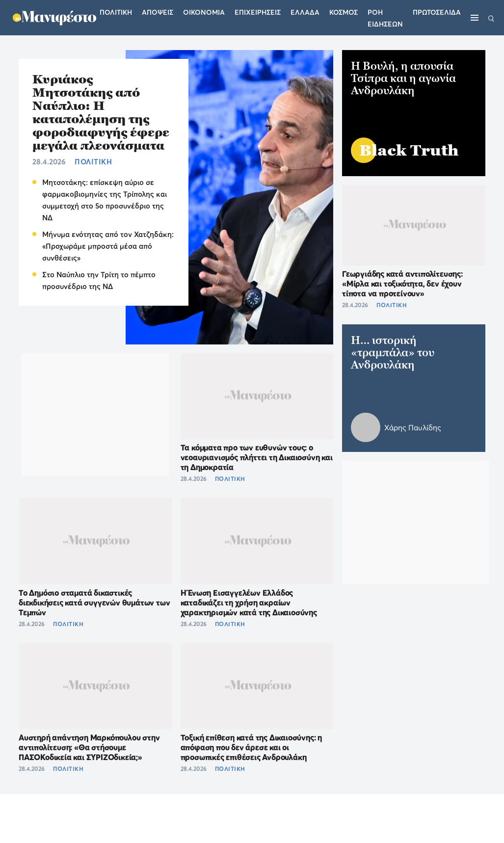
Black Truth (409, 150)
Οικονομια (204, 12)
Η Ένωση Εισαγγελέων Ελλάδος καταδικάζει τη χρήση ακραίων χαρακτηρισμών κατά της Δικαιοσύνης (249, 603)
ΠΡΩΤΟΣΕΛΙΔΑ (437, 12)
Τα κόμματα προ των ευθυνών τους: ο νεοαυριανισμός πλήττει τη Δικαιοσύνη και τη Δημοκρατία (257, 457)
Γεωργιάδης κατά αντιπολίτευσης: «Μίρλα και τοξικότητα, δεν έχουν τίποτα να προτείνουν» (402, 284)
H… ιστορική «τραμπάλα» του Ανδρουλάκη (393, 353)
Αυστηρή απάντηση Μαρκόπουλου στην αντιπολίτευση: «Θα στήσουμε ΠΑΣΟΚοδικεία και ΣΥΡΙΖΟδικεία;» (89, 747)
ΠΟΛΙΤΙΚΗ (93, 161)
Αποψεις (158, 12)
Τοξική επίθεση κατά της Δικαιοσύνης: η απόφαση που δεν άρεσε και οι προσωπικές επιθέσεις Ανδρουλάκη (251, 747)
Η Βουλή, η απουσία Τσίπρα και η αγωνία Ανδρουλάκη (403, 78)
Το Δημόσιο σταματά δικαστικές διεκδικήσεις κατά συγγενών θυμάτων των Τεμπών (94, 603)
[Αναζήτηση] (491, 18)
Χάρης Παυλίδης (413, 428)
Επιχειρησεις (258, 12)
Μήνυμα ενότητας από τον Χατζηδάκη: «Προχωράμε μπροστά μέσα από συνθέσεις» (108, 246)
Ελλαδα (305, 12)
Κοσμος (344, 12)
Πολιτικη (116, 12)
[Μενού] (475, 18)
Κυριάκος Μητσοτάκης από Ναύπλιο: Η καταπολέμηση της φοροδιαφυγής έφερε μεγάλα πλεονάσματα (101, 112)
